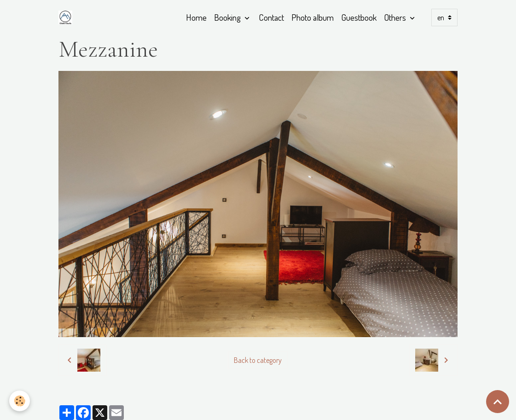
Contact (271, 17)
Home (196, 17)
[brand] (67, 17)
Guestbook (359, 17)
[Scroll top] (498, 402)
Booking (228, 17)
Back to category (258, 360)
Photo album (313, 17)
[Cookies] (20, 401)
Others (396, 17)
